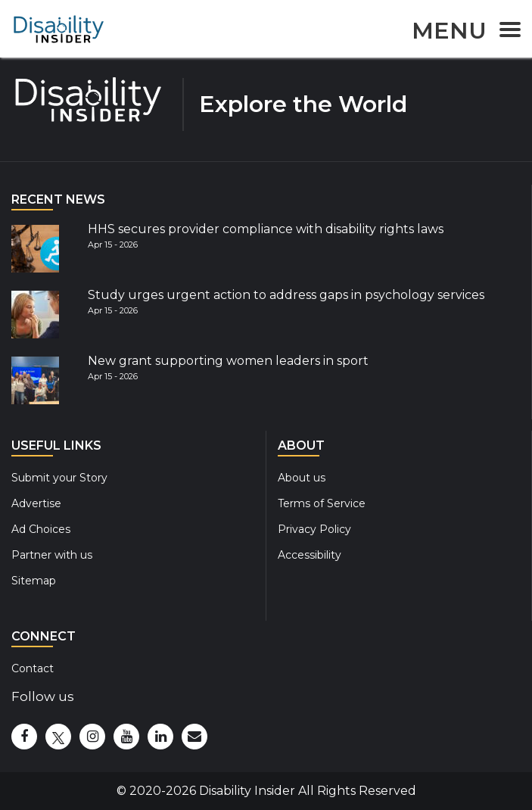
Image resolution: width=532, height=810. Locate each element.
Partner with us (52, 555)
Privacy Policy (314, 529)
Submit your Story (59, 478)
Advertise (36, 503)
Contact (33, 668)
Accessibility (310, 555)
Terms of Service (322, 503)
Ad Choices (41, 529)
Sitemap (34, 581)
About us (302, 478)
